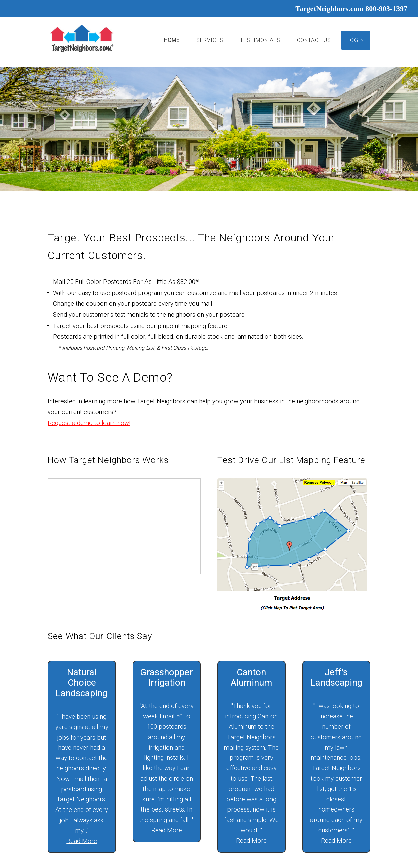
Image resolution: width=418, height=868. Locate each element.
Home (172, 40)
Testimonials (260, 40)
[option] (209, 129)
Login (356, 40)
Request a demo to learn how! (89, 423)
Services (210, 40)
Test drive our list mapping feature (291, 460)
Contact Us (314, 40)
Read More (82, 841)
